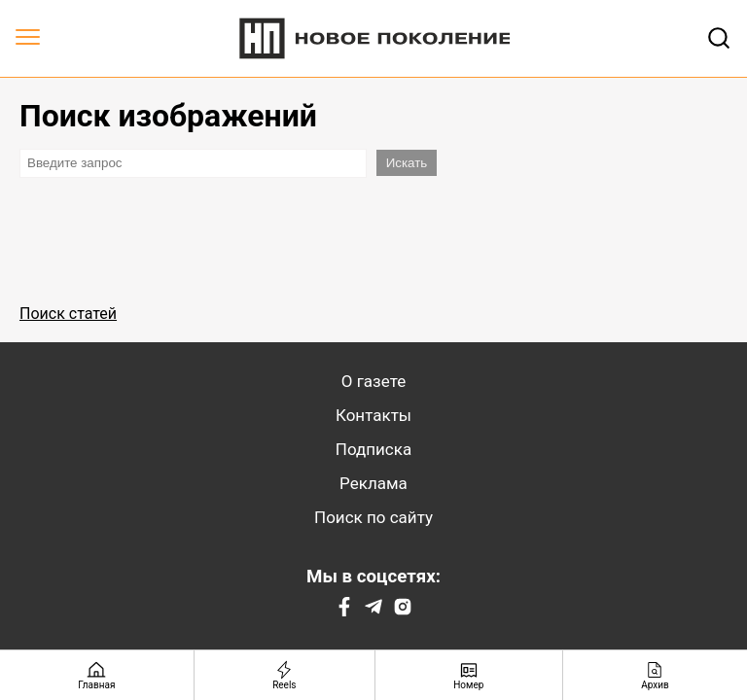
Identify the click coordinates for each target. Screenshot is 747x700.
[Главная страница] (97, 675)
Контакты (373, 415)
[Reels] (285, 675)
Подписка (373, 449)
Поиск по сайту (373, 517)
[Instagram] (403, 611)
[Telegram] (373, 611)
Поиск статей (68, 314)
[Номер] (469, 675)
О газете (373, 381)
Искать (407, 163)
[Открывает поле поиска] (719, 38)
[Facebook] (344, 611)
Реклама (373, 483)
